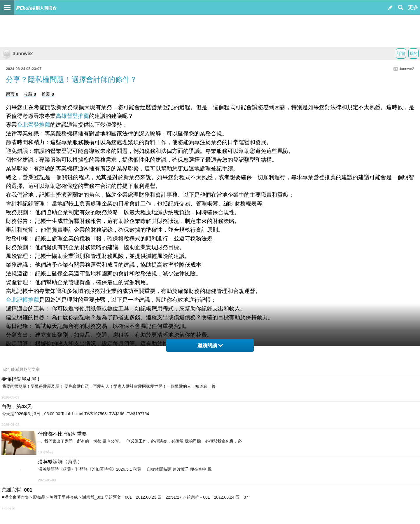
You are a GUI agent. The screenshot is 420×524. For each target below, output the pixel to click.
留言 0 (12, 94)
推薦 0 (48, 94)
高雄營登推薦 (72, 116)
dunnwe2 (17, 54)
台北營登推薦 (34, 125)
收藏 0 (30, 94)
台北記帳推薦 (22, 300)
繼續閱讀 (210, 346)
